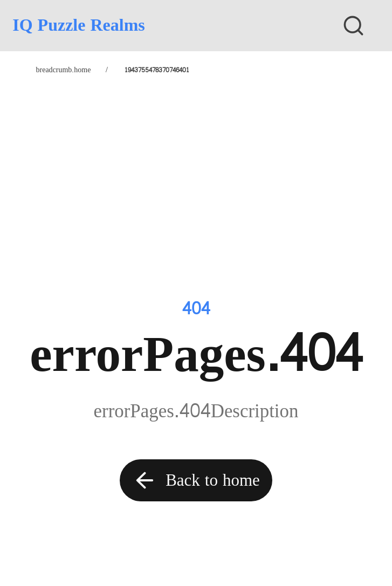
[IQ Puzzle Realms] (155, 25)
